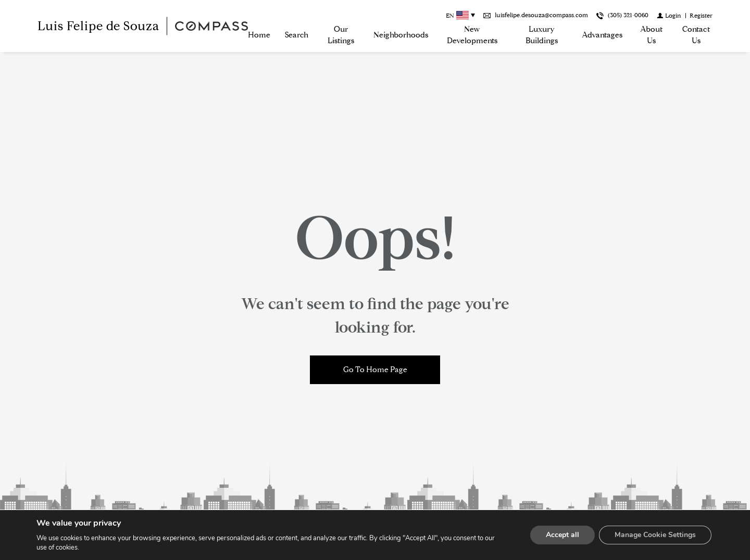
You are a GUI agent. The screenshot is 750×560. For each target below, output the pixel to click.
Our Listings (341, 35)
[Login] (669, 15)
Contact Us (696, 35)
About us (651, 35)
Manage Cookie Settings (655, 535)
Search (297, 35)
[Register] (701, 15)
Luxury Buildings (542, 35)
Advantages (602, 35)
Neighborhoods (401, 35)
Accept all (562, 535)
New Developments (472, 35)
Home (259, 35)
